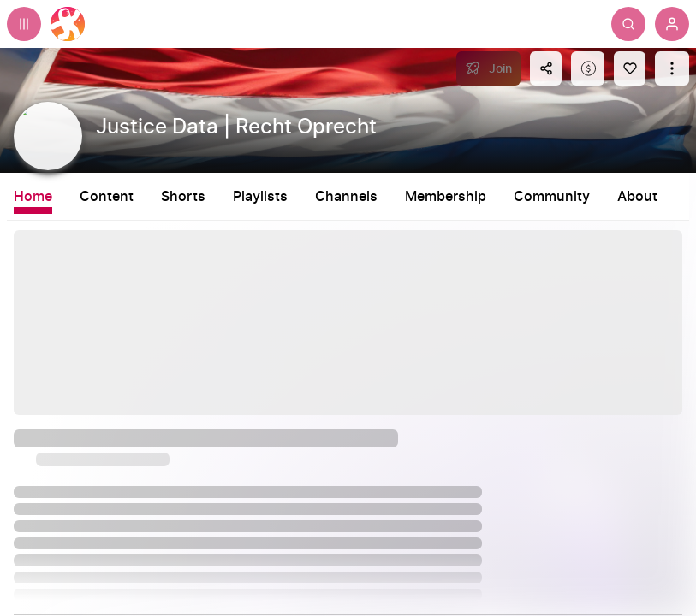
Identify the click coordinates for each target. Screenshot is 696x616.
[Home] (68, 24)
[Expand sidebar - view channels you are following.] (24, 24)
